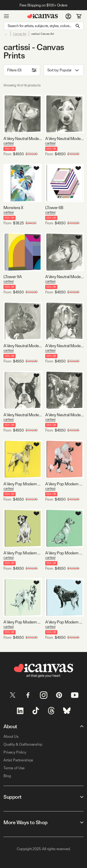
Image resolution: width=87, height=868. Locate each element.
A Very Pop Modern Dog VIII (64, 622)
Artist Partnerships (18, 760)
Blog (7, 776)
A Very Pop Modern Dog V (64, 553)
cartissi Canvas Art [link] (43, 34)
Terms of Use (14, 768)
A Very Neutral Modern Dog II (64, 277)
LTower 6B (54, 208)
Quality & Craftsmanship (23, 744)
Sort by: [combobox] (64, 70)
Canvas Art (20, 34)
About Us (11, 736)
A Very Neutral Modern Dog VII (64, 346)
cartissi (9, 143)
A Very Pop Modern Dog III (23, 553)
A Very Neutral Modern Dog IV (23, 138)
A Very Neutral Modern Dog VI (64, 138)
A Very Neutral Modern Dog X (23, 415)
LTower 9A (13, 277)
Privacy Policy (15, 752)
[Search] (44, 26)
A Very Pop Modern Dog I (23, 484)
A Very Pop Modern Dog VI (23, 622)
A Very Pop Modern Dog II (64, 484)
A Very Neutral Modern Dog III (23, 346)
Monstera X (13, 208)
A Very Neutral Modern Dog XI (64, 415)
